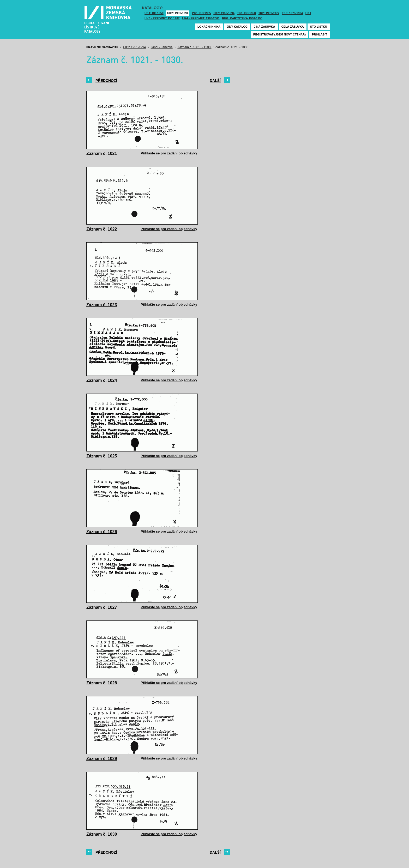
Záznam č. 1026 (102, 532)
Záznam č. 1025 (102, 456)
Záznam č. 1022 (102, 229)
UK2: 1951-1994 (178, 13)
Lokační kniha (209, 27)
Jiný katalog (237, 27)
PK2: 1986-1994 (224, 13)
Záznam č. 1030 (102, 834)
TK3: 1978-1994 (292, 13)
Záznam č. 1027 (102, 607)
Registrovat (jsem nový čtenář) (279, 34)
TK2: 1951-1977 (269, 13)
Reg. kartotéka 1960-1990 (242, 18)
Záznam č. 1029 (102, 759)
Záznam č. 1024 (102, 380)
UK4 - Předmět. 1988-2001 (201, 18)
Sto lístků (319, 27)
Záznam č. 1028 (102, 683)
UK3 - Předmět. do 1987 (162, 18)
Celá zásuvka (293, 27)
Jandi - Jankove (162, 47)
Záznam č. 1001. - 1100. (194, 47)
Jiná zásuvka (264, 27)
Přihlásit (320, 34)
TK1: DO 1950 (246, 13)
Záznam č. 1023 (102, 305)
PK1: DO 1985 (201, 13)
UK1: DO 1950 (154, 13)
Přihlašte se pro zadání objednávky (169, 153)
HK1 (308, 13)
